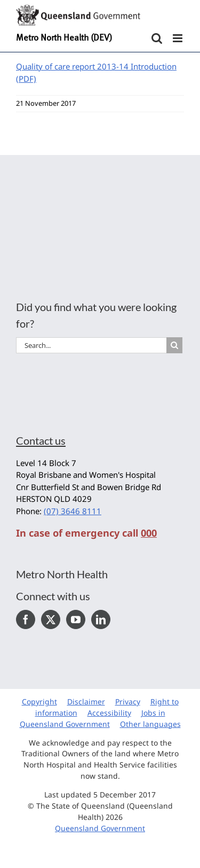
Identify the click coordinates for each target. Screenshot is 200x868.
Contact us (41, 440)
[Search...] (91, 345)
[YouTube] (76, 619)
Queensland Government (100, 828)
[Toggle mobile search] (157, 38)
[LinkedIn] (101, 619)
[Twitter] (51, 619)
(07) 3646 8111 (73, 511)
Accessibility (109, 713)
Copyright (39, 702)
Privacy (128, 702)
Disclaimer (86, 702)
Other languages (150, 724)
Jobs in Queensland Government (93, 718)
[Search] (174, 345)
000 (149, 533)
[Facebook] (26, 619)
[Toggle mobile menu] (178, 38)
